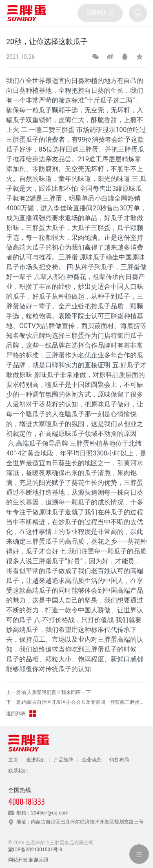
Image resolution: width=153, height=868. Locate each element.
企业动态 (91, 760)
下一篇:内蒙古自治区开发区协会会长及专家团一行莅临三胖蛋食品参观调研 (76, 702)
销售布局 (119, 760)
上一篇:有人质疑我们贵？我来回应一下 (48, 692)
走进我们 (36, 760)
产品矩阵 (64, 760)
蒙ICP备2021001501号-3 (35, 850)
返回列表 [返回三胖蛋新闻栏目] (22, 714)
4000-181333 (27, 802)
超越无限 (39, 860)
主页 (13, 760)
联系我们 (18, 771)
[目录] (100, 13)
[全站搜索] (138, 13)
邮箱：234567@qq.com (42, 813)
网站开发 (18, 860)
